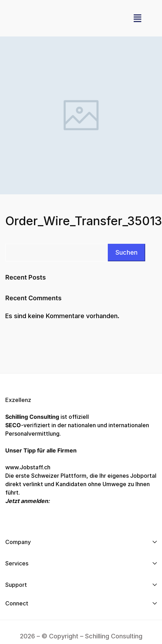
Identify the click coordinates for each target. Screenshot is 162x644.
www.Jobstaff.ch (28, 467)
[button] (138, 18)
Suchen (126, 252)
